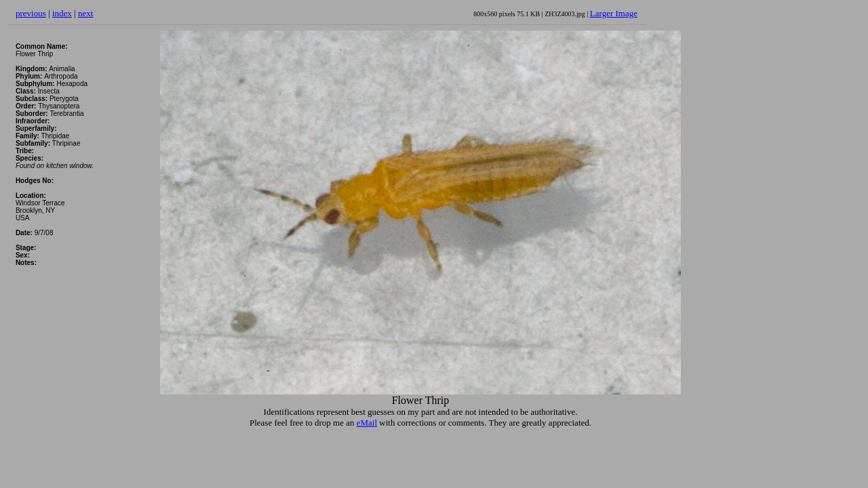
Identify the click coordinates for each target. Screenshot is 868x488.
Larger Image (614, 13)
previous (31, 13)
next (85, 13)
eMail (367, 423)
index (62, 13)
